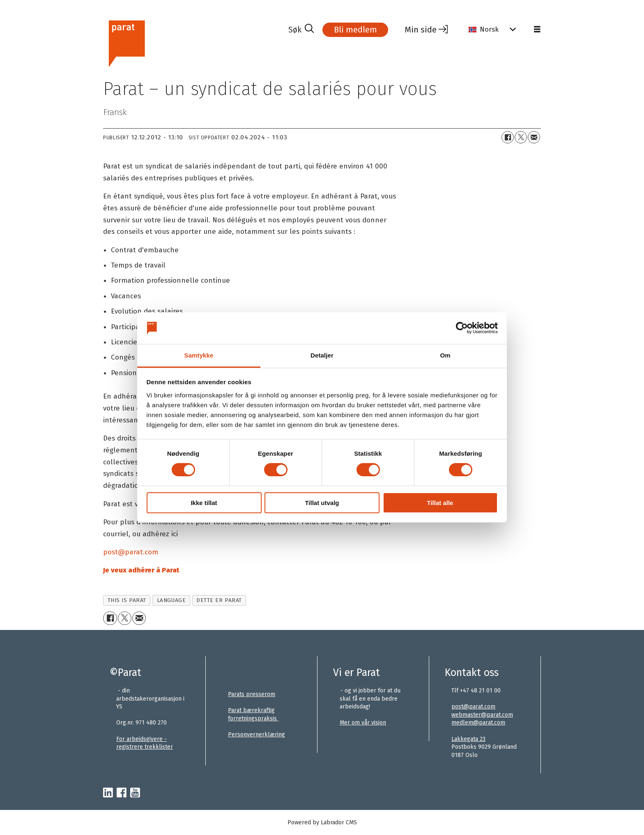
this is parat (127, 600)
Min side (421, 30)
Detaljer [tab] (322, 355)
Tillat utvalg (322, 503)
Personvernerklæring (256, 735)
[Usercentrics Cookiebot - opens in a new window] (462, 328)
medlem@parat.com (478, 723)
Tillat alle (440, 503)
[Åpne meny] (537, 30)
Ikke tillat (204, 503)
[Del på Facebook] (508, 137)
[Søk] (301, 30)
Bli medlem (355, 30)
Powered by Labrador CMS (322, 822)
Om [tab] (445, 355)
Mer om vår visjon (363, 723)
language (171, 600)
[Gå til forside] (126, 43)
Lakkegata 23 (468, 739)
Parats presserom (252, 694)
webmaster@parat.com (482, 715)
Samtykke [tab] (199, 355)
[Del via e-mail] (534, 137)
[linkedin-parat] (108, 793)
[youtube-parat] (135, 793)
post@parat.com (473, 707)
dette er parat (219, 600)
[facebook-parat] (122, 793)
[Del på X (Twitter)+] (521, 137)
